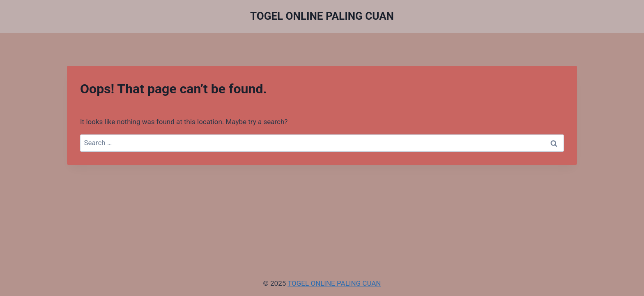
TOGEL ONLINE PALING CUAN (334, 283)
